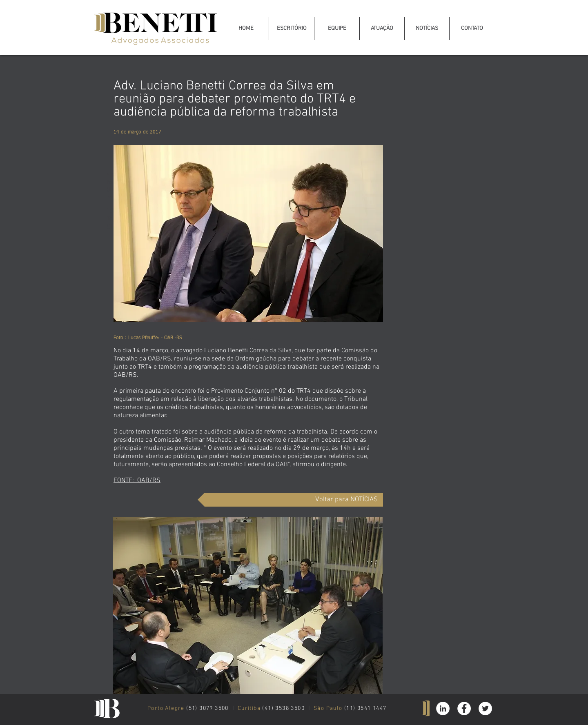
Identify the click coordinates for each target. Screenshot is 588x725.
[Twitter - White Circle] (485, 708)
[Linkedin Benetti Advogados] (443, 708)
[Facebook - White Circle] (464, 708)
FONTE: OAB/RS (137, 480)
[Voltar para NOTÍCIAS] (290, 500)
